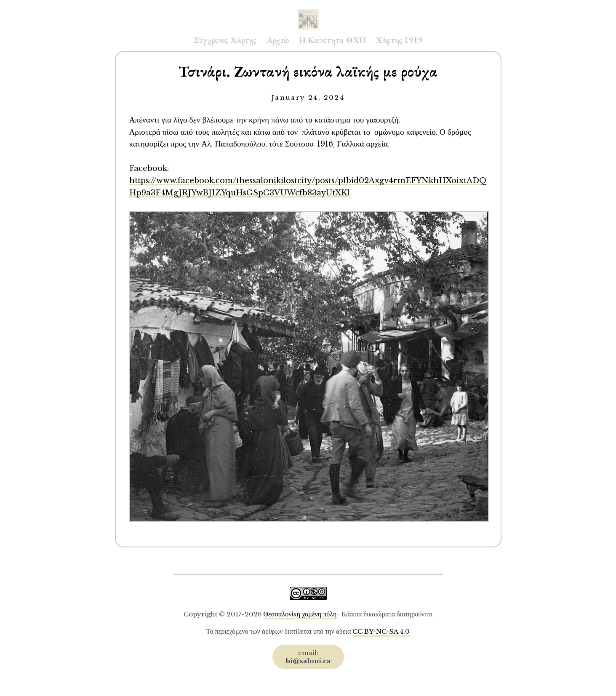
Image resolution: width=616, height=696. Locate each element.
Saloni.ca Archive (308, 11)
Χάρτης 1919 (399, 40)
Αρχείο (278, 40)
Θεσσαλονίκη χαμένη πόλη (300, 614)
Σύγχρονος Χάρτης (225, 40)
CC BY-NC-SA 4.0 (381, 631)
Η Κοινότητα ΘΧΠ (332, 40)
